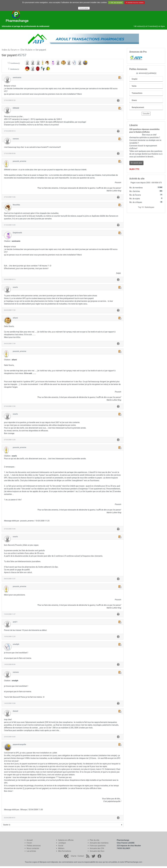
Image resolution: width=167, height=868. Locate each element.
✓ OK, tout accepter (116, 3)
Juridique (62, 843)
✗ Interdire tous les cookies (135, 3)
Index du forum (9, 50)
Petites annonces (34, 846)
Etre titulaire (26, 50)
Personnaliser (84, 8)
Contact (81, 856)
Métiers (61, 848)
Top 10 (141, 207)
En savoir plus (136, 163)
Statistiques (149, 207)
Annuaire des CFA (97, 848)
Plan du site (95, 840)
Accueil (30, 840)
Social (61, 846)
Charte (73, 856)
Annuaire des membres (99, 843)
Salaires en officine (66, 840)
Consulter (146, 114)
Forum (29, 843)
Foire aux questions (98, 846)
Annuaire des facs (97, 851)
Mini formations (65, 851)
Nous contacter (33, 848)
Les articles (31, 851)
